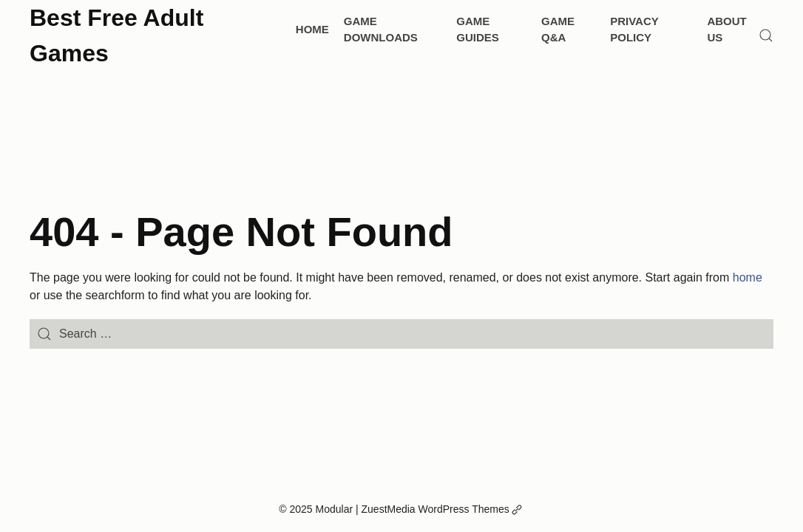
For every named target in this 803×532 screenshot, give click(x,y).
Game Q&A (558, 30)
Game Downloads (381, 30)
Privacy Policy (634, 30)
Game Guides (478, 30)
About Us (726, 30)
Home (312, 29)
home (748, 277)
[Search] (766, 35)
